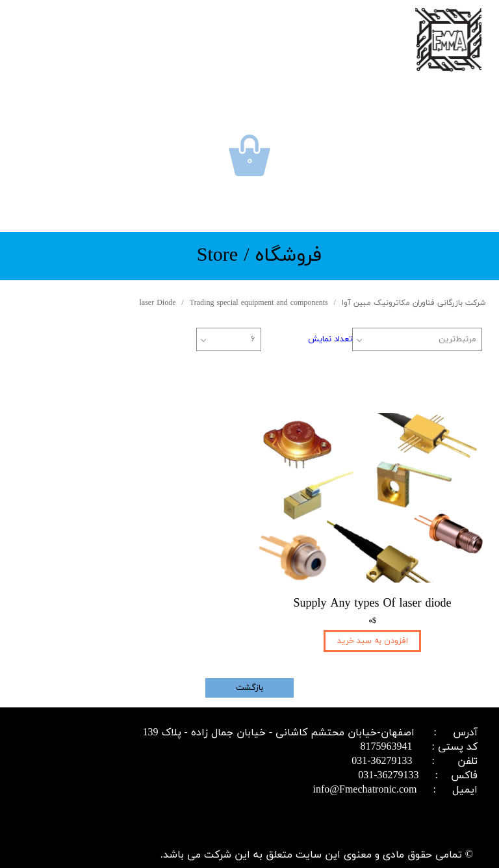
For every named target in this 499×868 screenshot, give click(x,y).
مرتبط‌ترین (457, 339)
